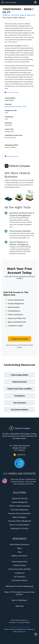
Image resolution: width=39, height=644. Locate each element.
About (19, 548)
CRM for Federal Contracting (20, 506)
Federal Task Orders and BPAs (20, 389)
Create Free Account (20, 339)
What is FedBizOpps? (20, 600)
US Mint (13, 147)
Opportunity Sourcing (20, 498)
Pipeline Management (19, 502)
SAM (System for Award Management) (19, 586)
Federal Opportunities (20, 375)
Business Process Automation (19, 513)
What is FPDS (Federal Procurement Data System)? (19, 593)
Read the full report (13, 92)
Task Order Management (19, 510)
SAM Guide (20, 606)
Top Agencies (19, 396)
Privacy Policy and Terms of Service (20, 627)
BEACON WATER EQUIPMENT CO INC (15, 107)
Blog (20, 552)
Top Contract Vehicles (19, 410)
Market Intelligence (19, 517)
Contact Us (21, 455)
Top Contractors (20, 403)
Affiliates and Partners (19, 556)
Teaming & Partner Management (19, 521)
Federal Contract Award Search (18, 15)
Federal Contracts (20, 382)
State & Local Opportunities (20, 525)
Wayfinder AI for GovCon (19, 529)
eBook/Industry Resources (19, 545)
